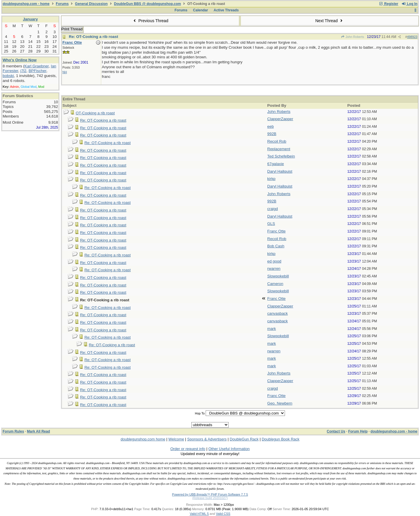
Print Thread (72, 29)
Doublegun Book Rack (280, 439)
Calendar (201, 10)
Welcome (176, 439)
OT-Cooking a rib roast (95, 113)
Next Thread (330, 21)
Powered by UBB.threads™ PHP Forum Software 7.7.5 (210, 494)
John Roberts (352, 37)
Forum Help (358, 431)
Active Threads (226, 10)
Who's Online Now (20, 60)
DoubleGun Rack (244, 439)
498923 (412, 37)
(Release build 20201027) (210, 498)
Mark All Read (38, 431)
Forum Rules (13, 431)
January (30, 19)
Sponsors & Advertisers (207, 439)
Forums (62, 4)
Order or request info (188, 449)
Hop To (200, 413)
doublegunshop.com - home (26, 4)
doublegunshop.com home (143, 439)
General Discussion (91, 4)
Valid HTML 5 (199, 514)
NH (65, 72)
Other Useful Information (229, 449)
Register (388, 4)
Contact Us (336, 431)
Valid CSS (223, 514)
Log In (409, 4)
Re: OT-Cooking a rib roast (93, 37)
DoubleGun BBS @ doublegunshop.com (148, 4)
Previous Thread (150, 21)
